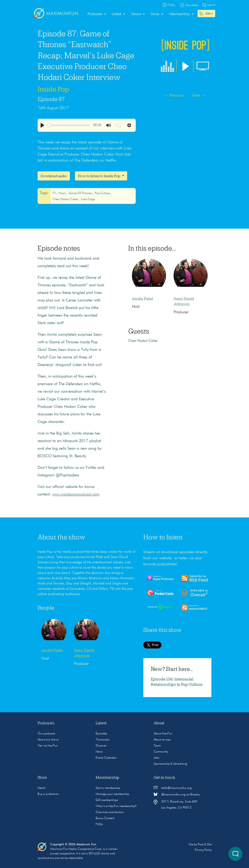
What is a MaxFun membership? (116, 806)
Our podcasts (46, 734)
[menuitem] (97, 14)
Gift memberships (107, 800)
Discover (101, 746)
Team (157, 746)
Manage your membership (112, 794)
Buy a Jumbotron (48, 794)
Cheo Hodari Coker (66, 199)
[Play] (42, 125)
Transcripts (103, 740)
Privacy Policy (203, 850)
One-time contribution (110, 812)
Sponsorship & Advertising (170, 764)
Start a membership (108, 788)
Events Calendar (106, 758)
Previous (174, 96)
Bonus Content (105, 818)
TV (54, 193)
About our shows (48, 740)
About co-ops (162, 740)
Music (63, 193)
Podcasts (95, 14)
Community (161, 752)
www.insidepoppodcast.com (76, 494)
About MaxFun (163, 734)
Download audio (54, 176)
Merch (41, 788)
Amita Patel (143, 299)
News (99, 752)
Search (209, 5)
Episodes (101, 734)
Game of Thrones (81, 193)
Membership (179, 14)
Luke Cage (88, 199)
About (136, 14)
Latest (117, 14)
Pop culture (103, 193)
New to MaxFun (48, 746)
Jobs (157, 758)
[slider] (69, 125)
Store (155, 14)
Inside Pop (53, 89)
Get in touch (164, 778)
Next (199, 96)
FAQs (99, 824)
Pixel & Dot (205, 845)
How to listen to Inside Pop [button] (100, 176)
